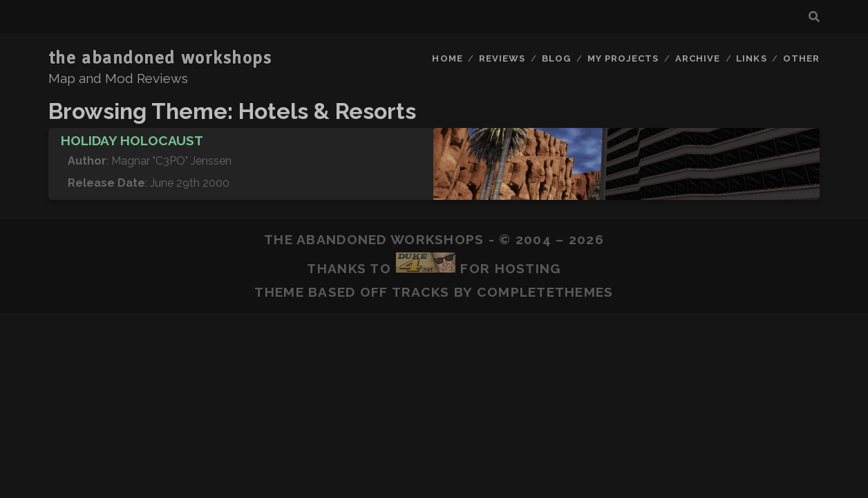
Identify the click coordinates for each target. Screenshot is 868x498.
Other (801, 58)
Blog (556, 58)
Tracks (421, 292)
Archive (698, 58)
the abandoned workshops (160, 58)
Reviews (502, 58)
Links (751, 58)
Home (447, 58)
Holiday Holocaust (132, 140)
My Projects (623, 58)
